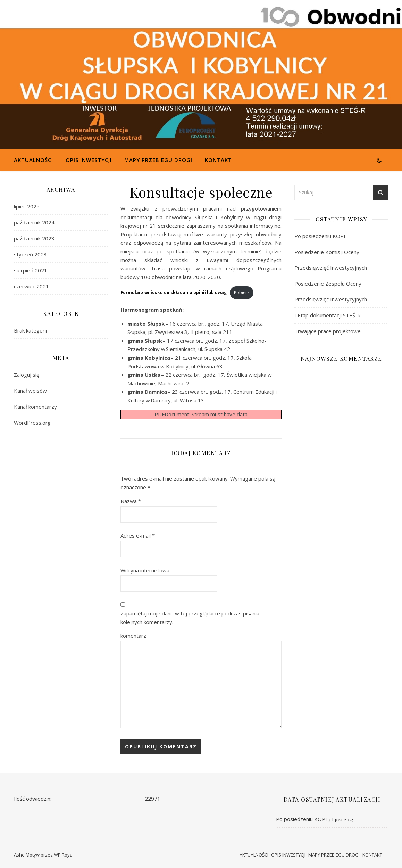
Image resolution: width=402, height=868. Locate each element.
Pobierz (242, 292)
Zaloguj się (27, 375)
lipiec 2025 (27, 206)
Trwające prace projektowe (328, 331)
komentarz (133, 636)
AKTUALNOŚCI (33, 160)
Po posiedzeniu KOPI (320, 236)
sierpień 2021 (31, 270)
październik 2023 (34, 238)
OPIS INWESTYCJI (89, 160)
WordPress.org (32, 423)
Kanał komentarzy (35, 407)
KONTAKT (218, 160)
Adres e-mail (138, 535)
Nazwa (131, 501)
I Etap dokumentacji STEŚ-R (328, 315)
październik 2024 (34, 222)
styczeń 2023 (30, 254)
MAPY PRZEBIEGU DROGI (158, 160)
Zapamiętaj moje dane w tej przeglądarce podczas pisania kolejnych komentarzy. (190, 618)
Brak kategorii (30, 330)
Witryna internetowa (145, 570)
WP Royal (64, 855)
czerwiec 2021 (31, 286)
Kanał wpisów (30, 391)
